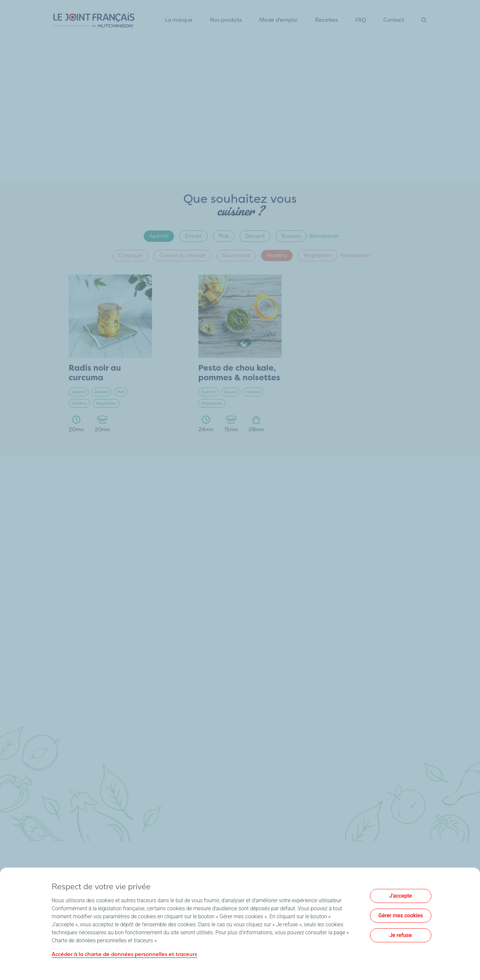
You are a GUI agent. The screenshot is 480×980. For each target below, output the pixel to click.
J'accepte (401, 896)
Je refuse (400, 935)
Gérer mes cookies (401, 915)
